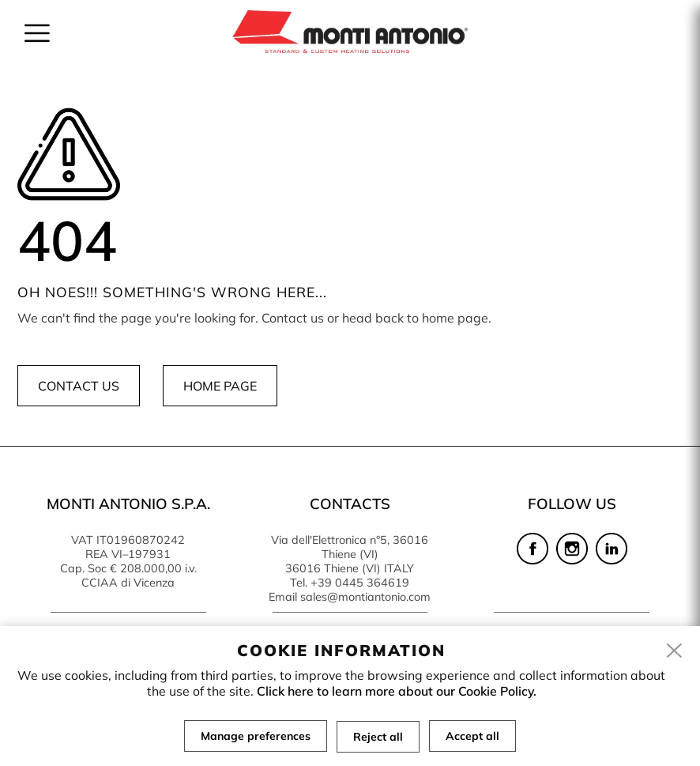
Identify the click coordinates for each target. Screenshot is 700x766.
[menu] (37, 33)
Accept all (472, 736)
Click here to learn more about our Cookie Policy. (397, 691)
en (641, 23)
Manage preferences (256, 736)
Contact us (79, 386)
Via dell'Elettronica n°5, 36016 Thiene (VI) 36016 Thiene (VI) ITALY (350, 554)
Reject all (378, 736)
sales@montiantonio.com (365, 597)
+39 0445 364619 (360, 583)
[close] (675, 651)
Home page (220, 386)
